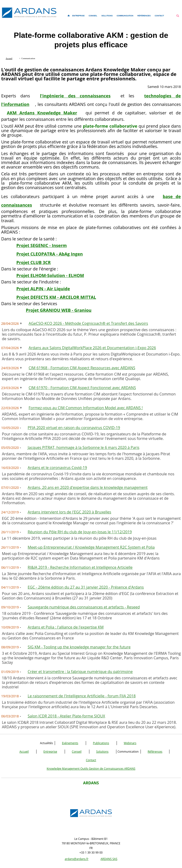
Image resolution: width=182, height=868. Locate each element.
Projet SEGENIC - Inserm (42, 245)
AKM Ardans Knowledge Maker (42, 113)
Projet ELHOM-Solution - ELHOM (50, 275)
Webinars (130, 743)
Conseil (77, 752)
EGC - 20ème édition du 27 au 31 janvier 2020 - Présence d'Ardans (86, 587)
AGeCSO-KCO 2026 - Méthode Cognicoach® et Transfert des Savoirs (88, 323)
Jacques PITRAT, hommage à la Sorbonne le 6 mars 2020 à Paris (84, 447)
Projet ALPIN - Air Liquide (43, 289)
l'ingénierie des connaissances (75, 96)
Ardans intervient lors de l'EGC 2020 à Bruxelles (69, 512)
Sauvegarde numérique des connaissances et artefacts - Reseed (84, 607)
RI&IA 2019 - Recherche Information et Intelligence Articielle (80, 567)
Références (155, 752)
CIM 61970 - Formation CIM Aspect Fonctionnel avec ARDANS (82, 388)
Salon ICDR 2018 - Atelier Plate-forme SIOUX (66, 716)
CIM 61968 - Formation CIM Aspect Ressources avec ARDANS (82, 368)
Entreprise (50, 752)
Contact (91, 760)
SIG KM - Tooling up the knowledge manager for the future (79, 647)
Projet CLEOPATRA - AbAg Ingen (50, 254)
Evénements (70, 743)
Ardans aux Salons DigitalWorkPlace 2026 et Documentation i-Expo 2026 (92, 348)
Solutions (102, 752)
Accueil (24, 752)
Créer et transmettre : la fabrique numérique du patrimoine (80, 672)
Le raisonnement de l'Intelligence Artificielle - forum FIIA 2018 (82, 696)
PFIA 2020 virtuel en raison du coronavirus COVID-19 (74, 428)
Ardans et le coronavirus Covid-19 (57, 468)
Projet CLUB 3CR (34, 262)
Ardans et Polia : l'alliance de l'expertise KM (66, 627)
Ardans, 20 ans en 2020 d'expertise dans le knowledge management (88, 487)
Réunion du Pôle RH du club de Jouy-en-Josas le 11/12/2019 (80, 532)
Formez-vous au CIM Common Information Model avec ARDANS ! (86, 408)
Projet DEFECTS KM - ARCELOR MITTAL (56, 297)
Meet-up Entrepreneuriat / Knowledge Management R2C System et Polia (91, 547)
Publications (101, 743)
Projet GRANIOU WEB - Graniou (59, 310)
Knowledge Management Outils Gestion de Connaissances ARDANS (91, 769)
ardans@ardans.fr (77, 859)
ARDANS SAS (109, 859)
